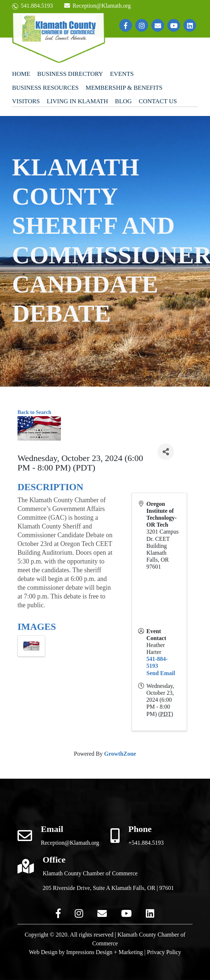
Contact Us (158, 101)
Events (122, 74)
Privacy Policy (164, 952)
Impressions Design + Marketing (104, 952)
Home (21, 74)
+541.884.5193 (146, 843)
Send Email (161, 673)
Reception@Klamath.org (97, 6)
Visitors (26, 101)
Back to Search (34, 412)
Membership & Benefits (124, 88)
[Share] (166, 452)
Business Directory (70, 74)
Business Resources (45, 88)
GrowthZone (120, 754)
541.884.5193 (32, 6)
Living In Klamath (77, 101)
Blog (123, 101)
